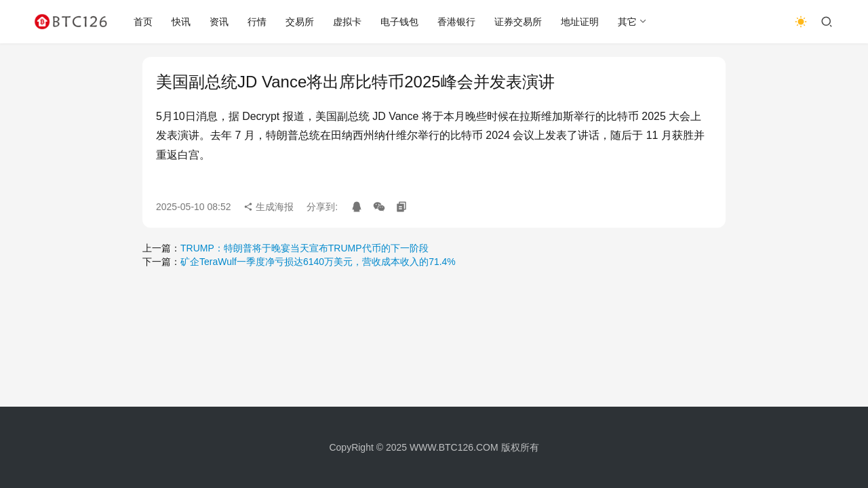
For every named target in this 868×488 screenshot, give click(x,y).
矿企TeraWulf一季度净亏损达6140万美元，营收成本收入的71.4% (318, 262)
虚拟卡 (347, 22)
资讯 (219, 22)
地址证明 (580, 22)
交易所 (300, 22)
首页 (143, 22)
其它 (627, 22)
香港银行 (456, 22)
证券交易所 (518, 22)
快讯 (181, 22)
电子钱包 (399, 22)
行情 (257, 22)
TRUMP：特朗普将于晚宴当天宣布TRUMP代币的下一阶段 (304, 248)
